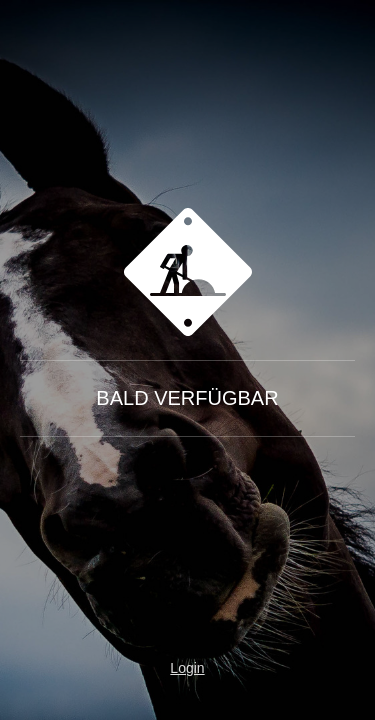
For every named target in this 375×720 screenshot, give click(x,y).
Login (187, 668)
